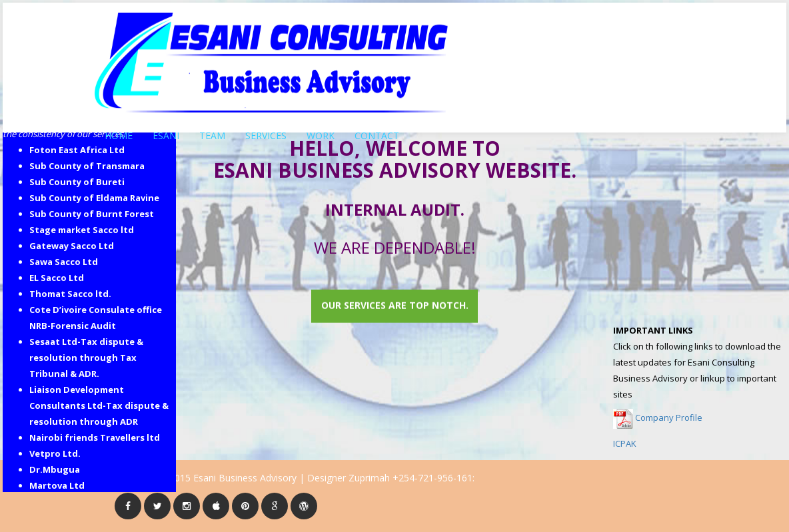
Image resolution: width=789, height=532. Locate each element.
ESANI (166, 131)
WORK (321, 131)
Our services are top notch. (395, 305)
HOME (119, 131)
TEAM (212, 131)
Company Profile (669, 417)
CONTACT (377, 131)
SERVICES (266, 131)
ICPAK (625, 443)
